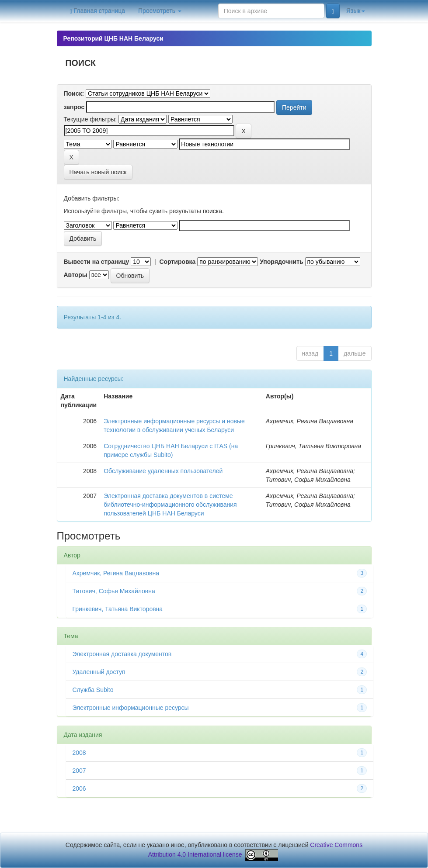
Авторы (76, 275)
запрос (74, 107)
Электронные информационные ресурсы (131, 708)
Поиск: (74, 93)
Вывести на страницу (97, 262)
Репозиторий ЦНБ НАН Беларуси (113, 38)
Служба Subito (93, 690)
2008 (79, 753)
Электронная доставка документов (122, 654)
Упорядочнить (281, 262)
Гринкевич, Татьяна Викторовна (118, 609)
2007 (79, 771)
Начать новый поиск (98, 172)
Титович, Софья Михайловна (114, 591)
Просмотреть (160, 11)
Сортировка (177, 262)
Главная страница (98, 11)
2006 (79, 788)
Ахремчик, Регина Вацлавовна (116, 573)
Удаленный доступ (99, 672)
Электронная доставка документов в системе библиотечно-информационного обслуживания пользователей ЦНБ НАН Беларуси (170, 505)
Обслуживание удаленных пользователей (163, 471)
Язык (356, 11)
